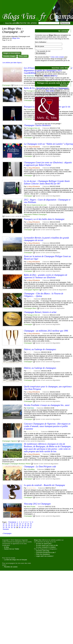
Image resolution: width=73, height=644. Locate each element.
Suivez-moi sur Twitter (12, 549)
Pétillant (35, 214)
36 (15, 527)
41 (28, 527)
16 (20, 524)
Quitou (29, 299)
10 (4, 524)
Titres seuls (23, 56)
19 (28, 524)
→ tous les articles (11, 23)
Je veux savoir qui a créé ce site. (47, 545)
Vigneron (36, 290)
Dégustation (28, 214)
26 (17, 526)
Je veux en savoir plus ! (44, 544)
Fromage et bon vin (33, 91)
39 (22, 527)
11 (6, 524)
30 (28, 526)
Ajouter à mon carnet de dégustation (26, 85)
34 (9, 527)
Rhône (28, 464)
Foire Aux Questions (43, 554)
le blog (6, 547)
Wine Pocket (31, 507)
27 (20, 526)
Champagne (6, 85)
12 (9, 524)
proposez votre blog (50, 76)
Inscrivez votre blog (43, 551)
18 (25, 524)
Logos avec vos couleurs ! (45, 556)
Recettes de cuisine (11, 567)
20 (31, 524)
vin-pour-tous (31, 488)
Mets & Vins (50, 91)
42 (30, 527)
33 (6, 527)
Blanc (35, 308)
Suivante (6, 529)
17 (23, 524)
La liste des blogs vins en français (16, 560)
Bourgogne (6, 464)
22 (6, 526)
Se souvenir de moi (44, 51)
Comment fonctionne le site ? (46, 552)
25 (15, 526)
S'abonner (46, 147)
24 (12, 526)
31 (31, 526)
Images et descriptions (12, 53)
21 (4, 526)
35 (12, 527)
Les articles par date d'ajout (12, 63)
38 (20, 527)
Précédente (12, 522)
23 (9, 526)
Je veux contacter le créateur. (46, 547)
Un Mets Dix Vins (33, 432)
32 (4, 527)
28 (23, 526)
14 (15, 524)
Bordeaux (22, 464)
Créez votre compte (57, 57)
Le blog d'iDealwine (33, 147)
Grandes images (9, 56)
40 (25, 527)
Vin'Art (29, 352)
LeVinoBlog (31, 469)
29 (25, 526)
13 (12, 524)
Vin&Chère (30, 76)
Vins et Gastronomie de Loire (37, 205)
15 (17, 524)
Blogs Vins (16, 38)
